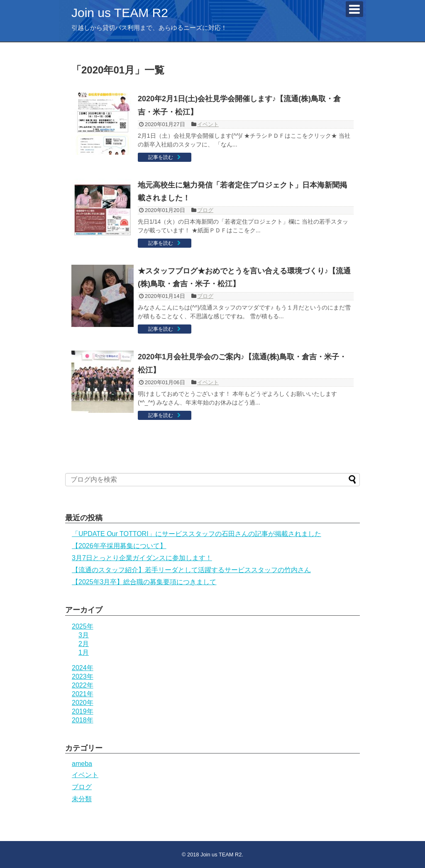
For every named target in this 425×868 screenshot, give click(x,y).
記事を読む (161, 157)
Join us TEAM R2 (120, 13)
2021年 (83, 694)
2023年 (83, 677)
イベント (208, 124)
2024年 (83, 668)
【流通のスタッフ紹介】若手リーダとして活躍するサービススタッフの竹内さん (191, 570)
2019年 (83, 711)
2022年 (83, 685)
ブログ (205, 210)
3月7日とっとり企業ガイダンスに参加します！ (142, 558)
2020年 (83, 703)
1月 (84, 652)
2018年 (83, 720)
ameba (82, 764)
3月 (84, 635)
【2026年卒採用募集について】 (119, 546)
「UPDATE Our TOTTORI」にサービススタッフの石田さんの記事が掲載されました (197, 534)
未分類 (82, 799)
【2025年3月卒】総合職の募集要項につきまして (144, 582)
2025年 (83, 626)
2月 (84, 644)
